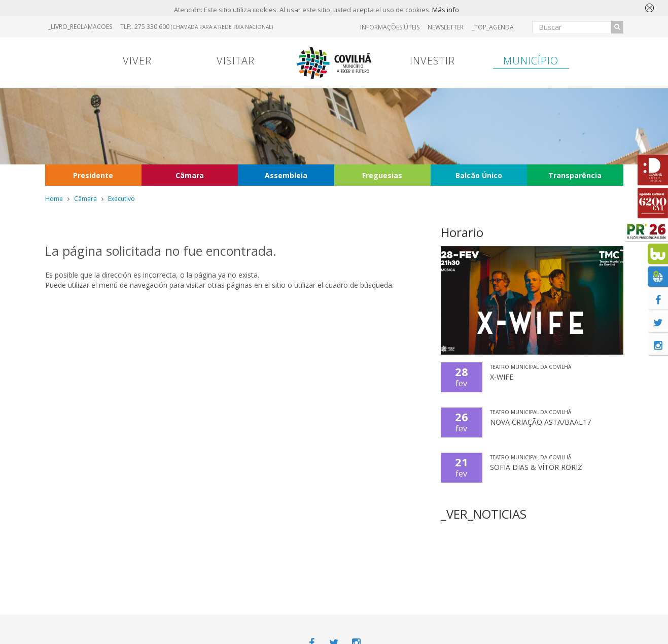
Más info (446, 11)
